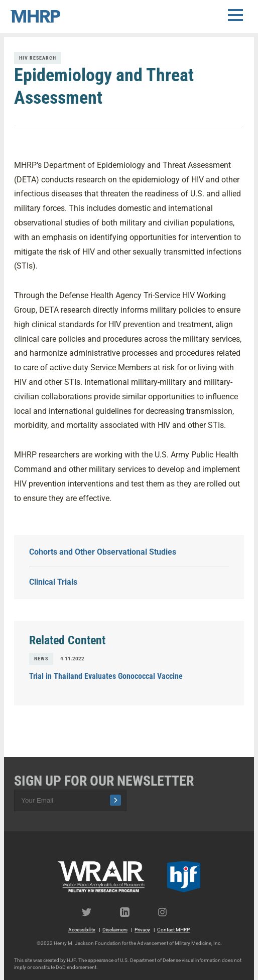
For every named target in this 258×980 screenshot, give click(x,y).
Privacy (142, 930)
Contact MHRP (173, 930)
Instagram (167, 912)
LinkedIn (129, 912)
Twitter (91, 912)
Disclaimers (115, 930)
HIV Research (38, 58)
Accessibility (82, 930)
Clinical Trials (53, 582)
